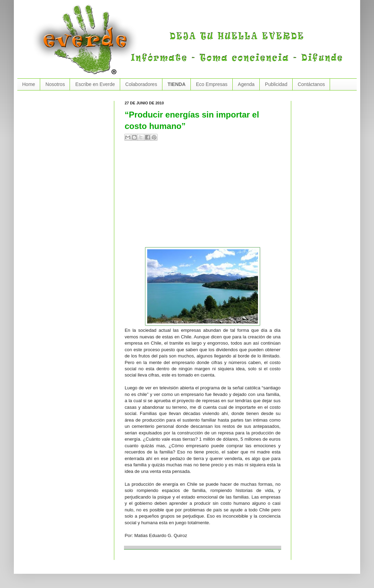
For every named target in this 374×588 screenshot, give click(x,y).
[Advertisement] (196, 197)
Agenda (246, 84)
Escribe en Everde (95, 84)
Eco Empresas (212, 84)
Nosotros (55, 84)
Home (29, 84)
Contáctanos (311, 84)
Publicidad (276, 84)
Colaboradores (141, 84)
